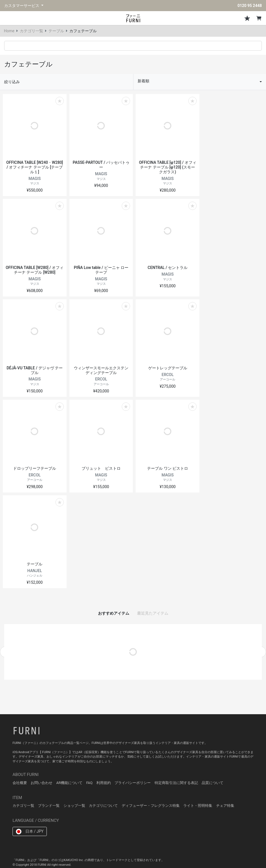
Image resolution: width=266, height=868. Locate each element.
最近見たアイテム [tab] (153, 613)
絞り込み (12, 82)
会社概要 (20, 783)
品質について (213, 783)
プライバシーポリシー (133, 783)
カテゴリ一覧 (31, 31)
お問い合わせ (42, 783)
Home (9, 31)
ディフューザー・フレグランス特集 (151, 806)
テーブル (56, 31)
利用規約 (104, 783)
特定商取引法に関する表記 (176, 783)
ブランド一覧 (49, 806)
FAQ (89, 783)
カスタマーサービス (22, 6)
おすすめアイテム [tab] (114, 613)
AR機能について (69, 783)
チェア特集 (225, 806)
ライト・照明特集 (198, 806)
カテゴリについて (103, 806)
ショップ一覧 (74, 806)
